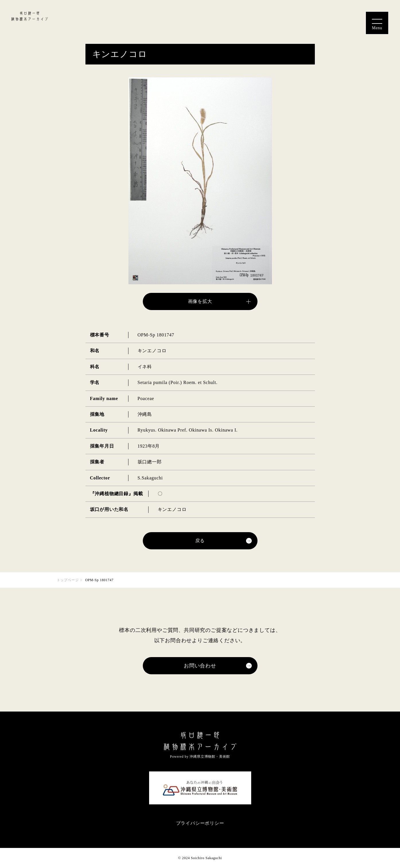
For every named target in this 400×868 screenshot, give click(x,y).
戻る (200, 541)
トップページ (68, 580)
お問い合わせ (200, 666)
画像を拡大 (200, 301)
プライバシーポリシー (200, 823)
